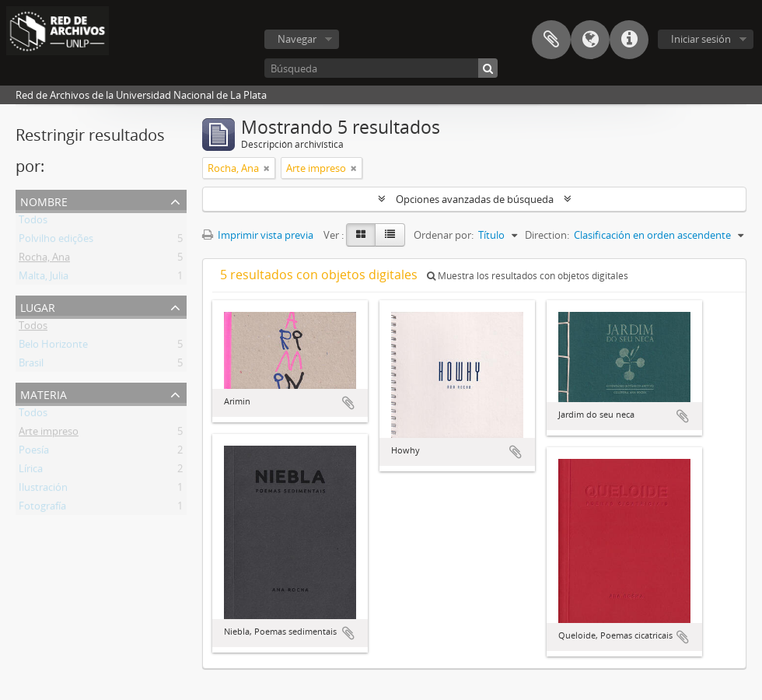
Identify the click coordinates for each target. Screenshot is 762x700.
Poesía (34, 453)
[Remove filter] (267, 168)
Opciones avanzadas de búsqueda (475, 199)
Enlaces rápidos (629, 40)
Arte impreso (49, 434)
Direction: (547, 235)
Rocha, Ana (44, 260)
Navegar (297, 39)
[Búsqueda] (381, 68)
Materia (44, 393)
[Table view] (390, 235)
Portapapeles (551, 40)
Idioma (590, 40)
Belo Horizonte (53, 347)
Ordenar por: (444, 235)
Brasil (31, 366)
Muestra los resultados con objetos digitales (528, 276)
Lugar (38, 306)
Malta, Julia (44, 278)
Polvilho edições (56, 241)
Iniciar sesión (701, 39)
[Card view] (361, 235)
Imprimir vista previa (258, 235)
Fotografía (42, 509)
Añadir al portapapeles (348, 403)
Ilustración (43, 490)
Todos (33, 222)
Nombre (44, 200)
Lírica (31, 471)
